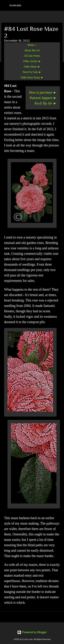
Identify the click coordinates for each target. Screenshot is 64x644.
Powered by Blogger (32, 632)
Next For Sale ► (32, 72)
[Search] (59, 5)
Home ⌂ (32, 45)
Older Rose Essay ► (32, 77)
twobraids (15, 5)
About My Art (32, 50)
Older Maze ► (32, 67)
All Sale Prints (32, 56)
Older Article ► (32, 61)
